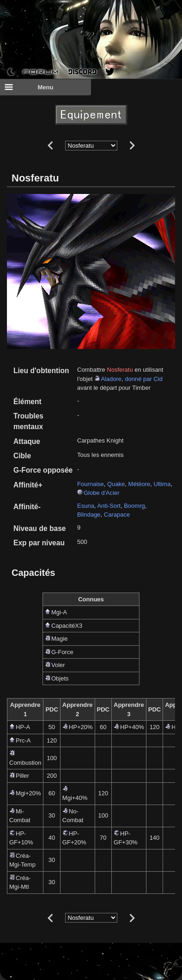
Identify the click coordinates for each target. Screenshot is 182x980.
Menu (29, 87)
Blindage (89, 515)
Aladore (111, 379)
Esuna (86, 506)
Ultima (162, 484)
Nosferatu (120, 370)
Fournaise (91, 484)
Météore (140, 484)
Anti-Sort (109, 506)
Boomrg (134, 506)
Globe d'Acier (102, 493)
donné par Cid (144, 379)
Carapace (117, 515)
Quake (116, 484)
